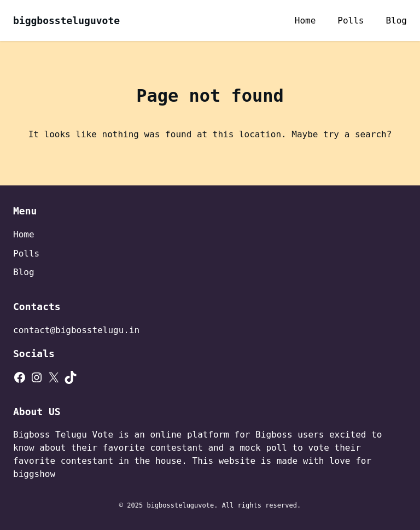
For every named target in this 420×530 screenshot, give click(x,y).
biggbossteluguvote (66, 21)
